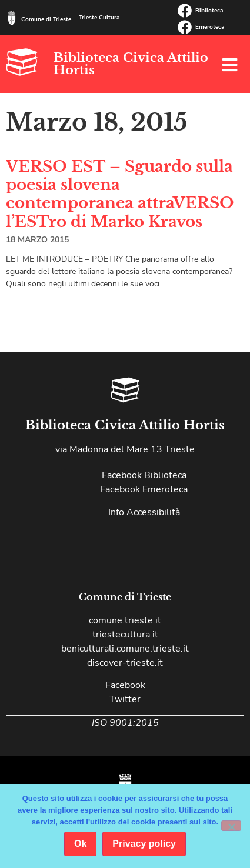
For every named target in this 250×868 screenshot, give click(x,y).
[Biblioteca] (185, 11)
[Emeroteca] (185, 27)
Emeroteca (210, 27)
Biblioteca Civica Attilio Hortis (131, 64)
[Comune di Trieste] (12, 18)
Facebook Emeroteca (144, 489)
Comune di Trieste (46, 19)
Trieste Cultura (99, 18)
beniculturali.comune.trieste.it (125, 649)
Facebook (125, 685)
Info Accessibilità (144, 512)
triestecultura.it (125, 635)
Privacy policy (144, 844)
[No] (231, 826)
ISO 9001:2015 (125, 723)
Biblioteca (209, 11)
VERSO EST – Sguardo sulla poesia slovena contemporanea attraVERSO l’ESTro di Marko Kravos (120, 194)
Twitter (125, 699)
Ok (80, 844)
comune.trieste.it (125, 620)
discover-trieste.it (125, 663)
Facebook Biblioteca (144, 475)
